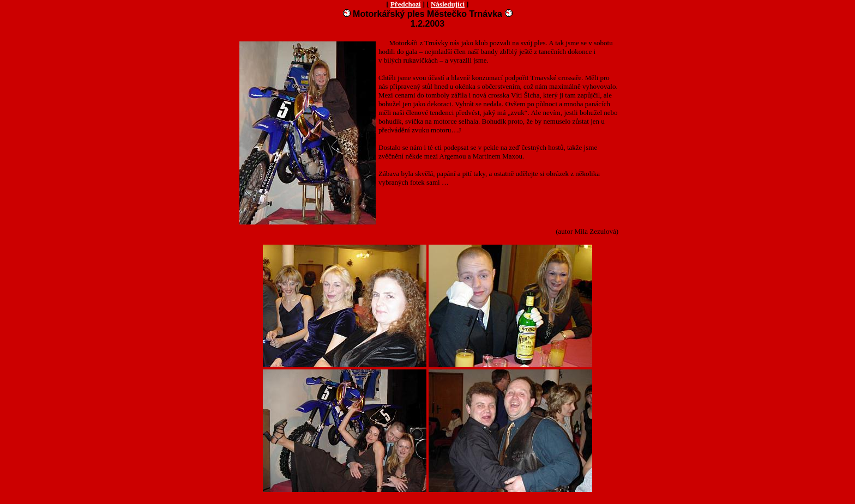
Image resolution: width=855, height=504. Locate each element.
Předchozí (406, 4)
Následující (448, 4)
